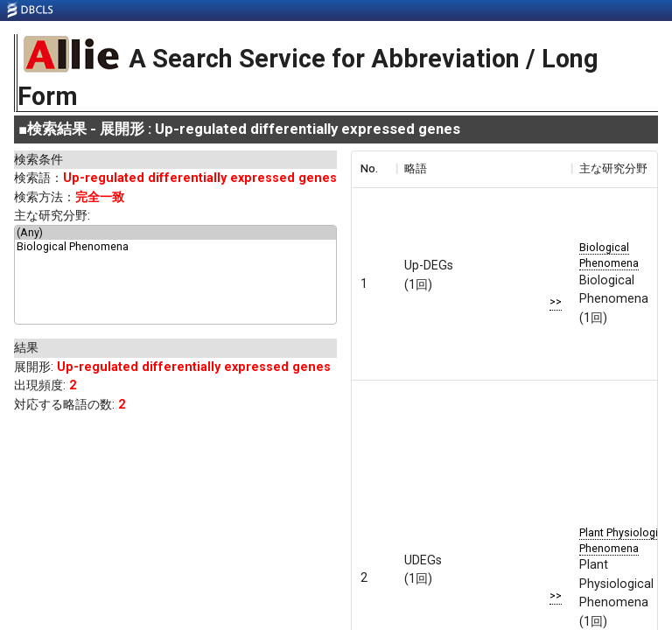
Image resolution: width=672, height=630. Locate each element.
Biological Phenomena (175, 247)
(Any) (175, 233)
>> (556, 301)
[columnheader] (374, 169)
